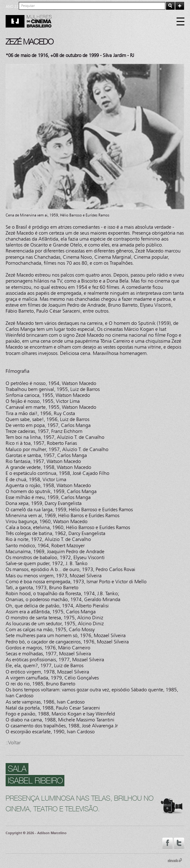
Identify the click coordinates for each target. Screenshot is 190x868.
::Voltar (13, 743)
